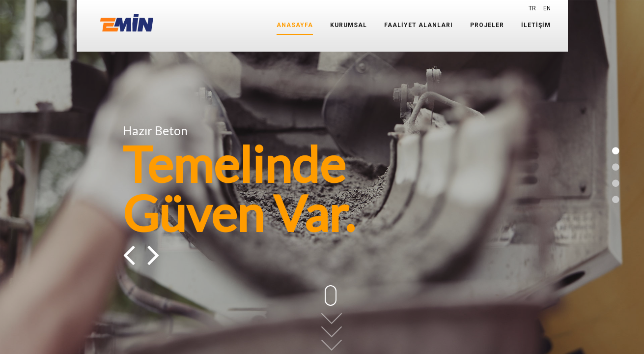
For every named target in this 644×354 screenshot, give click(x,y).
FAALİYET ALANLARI (419, 25)
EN (547, 8)
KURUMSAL (349, 25)
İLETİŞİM (536, 25)
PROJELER (487, 25)
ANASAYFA (295, 25)
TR (532, 8)
